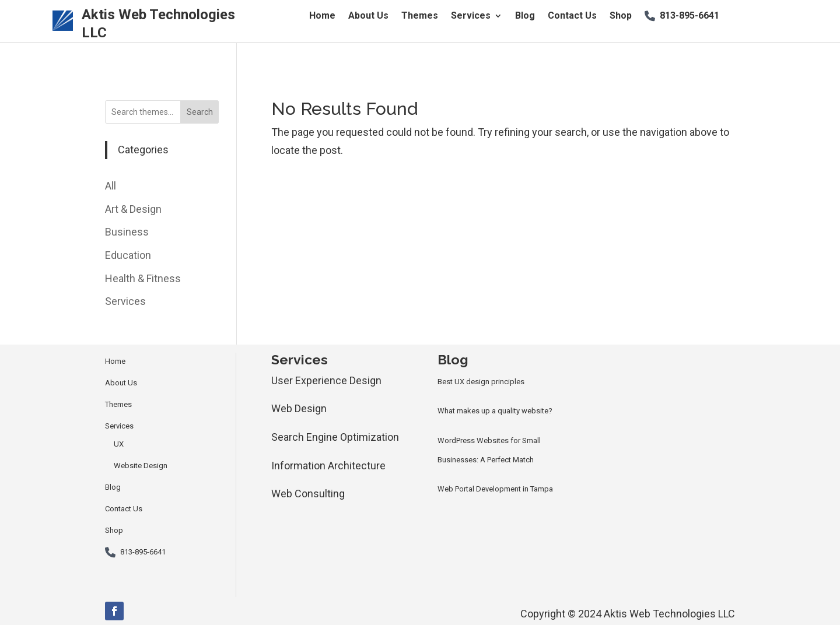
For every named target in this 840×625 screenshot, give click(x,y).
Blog (525, 16)
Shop (621, 16)
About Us (368, 16)
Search (200, 112)
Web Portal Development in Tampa (495, 489)
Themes (420, 16)
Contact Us (572, 16)
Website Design (141, 466)
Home (322, 16)
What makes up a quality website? (495, 411)
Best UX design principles (481, 382)
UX (119, 444)
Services (471, 16)
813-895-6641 (689, 16)
